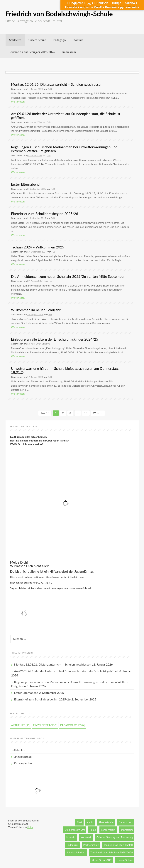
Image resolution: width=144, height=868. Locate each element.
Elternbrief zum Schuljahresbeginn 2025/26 (45, 214)
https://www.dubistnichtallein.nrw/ (65, 577)
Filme (93, 830)
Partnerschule (91, 845)
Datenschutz (126, 822)
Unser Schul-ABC (102, 860)
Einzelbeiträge (23, 757)
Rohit (30, 827)
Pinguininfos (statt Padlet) (118, 845)
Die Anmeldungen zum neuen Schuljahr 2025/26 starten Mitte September (68, 276)
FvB (50, 89)
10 (86, 413)
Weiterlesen (18, 102)
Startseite (15, 40)
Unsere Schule (37, 40)
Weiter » (98, 413)
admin (90, 822)
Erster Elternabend (25, 184)
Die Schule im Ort (75, 830)
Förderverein (108, 830)
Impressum (69, 52)
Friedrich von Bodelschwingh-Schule (59, 14)
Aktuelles (20, 750)
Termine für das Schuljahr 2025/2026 (32, 52)
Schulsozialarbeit (76, 852)
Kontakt (79, 40)
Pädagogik (60, 40)
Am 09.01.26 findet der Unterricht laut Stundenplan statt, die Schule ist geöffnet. (66, 116)
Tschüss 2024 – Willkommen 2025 (38, 247)
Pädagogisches (23, 763)
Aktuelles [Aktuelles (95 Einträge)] (21, 725)
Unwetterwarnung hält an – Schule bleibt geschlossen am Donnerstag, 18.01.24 (65, 370)
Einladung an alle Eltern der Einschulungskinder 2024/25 (55, 339)
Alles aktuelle (106, 822)
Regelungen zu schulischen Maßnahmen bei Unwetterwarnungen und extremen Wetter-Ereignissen (64, 149)
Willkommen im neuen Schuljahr (36, 310)
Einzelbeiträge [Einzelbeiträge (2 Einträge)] (45, 725)
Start (79, 822)
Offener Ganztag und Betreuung (115, 837)
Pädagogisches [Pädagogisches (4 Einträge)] (73, 725)
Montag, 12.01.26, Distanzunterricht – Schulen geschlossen (57, 84)
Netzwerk (86, 837)
